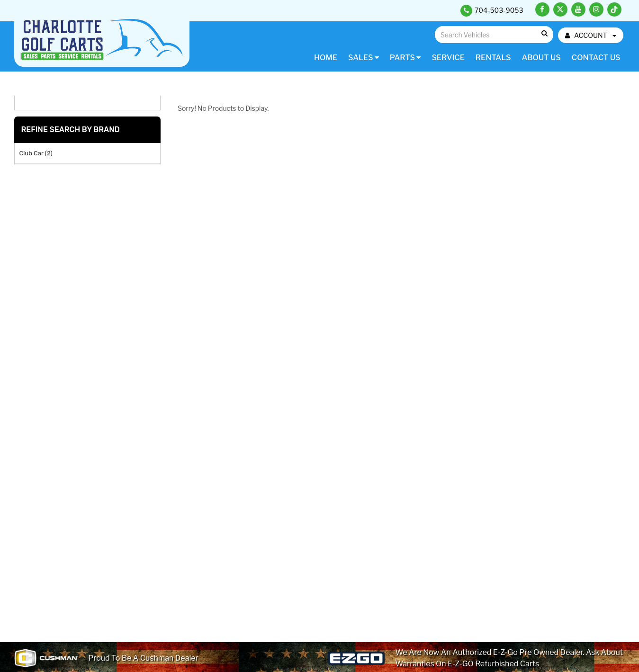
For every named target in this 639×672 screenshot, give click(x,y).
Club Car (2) (36, 153)
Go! (544, 34)
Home (326, 58)
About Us (541, 58)
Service (448, 58)
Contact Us (596, 58)
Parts (405, 58)
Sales (364, 58)
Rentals (493, 58)
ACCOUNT (591, 35)
